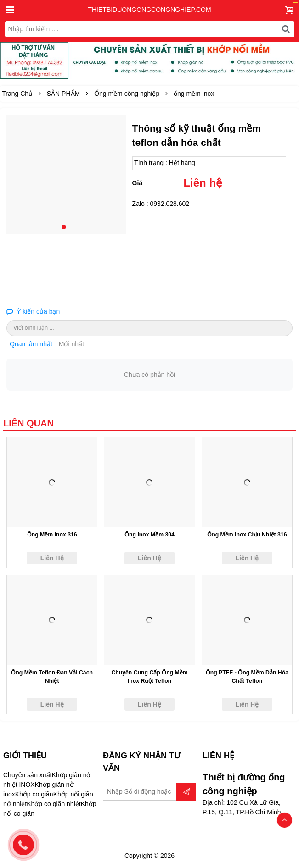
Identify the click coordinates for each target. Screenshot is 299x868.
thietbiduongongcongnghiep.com (149, 10)
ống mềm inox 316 (52, 535)
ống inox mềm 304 (149, 535)
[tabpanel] (66, 174)
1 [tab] (64, 227)
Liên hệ (203, 183)
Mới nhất (71, 344)
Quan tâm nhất (31, 344)
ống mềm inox (194, 94)
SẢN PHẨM (63, 94)
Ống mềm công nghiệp (127, 94)
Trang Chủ (17, 94)
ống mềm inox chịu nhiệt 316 (247, 535)
